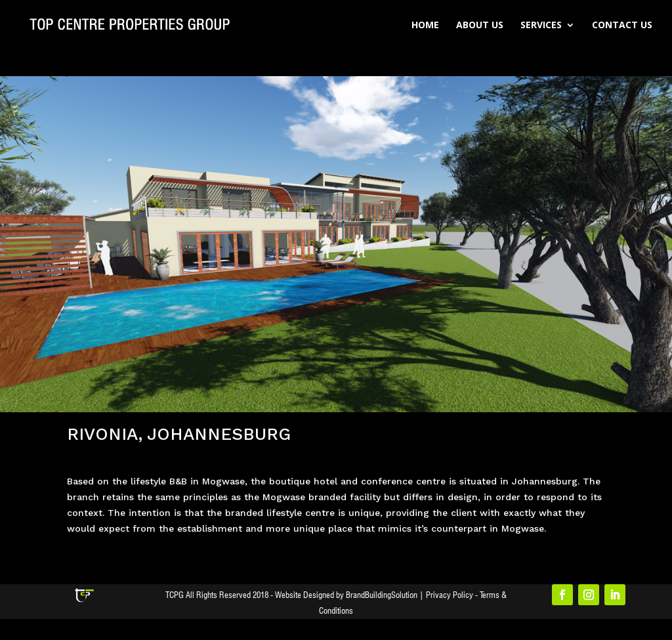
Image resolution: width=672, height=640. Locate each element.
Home (425, 26)
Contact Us (622, 26)
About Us (480, 26)
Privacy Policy (450, 595)
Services (541, 26)
